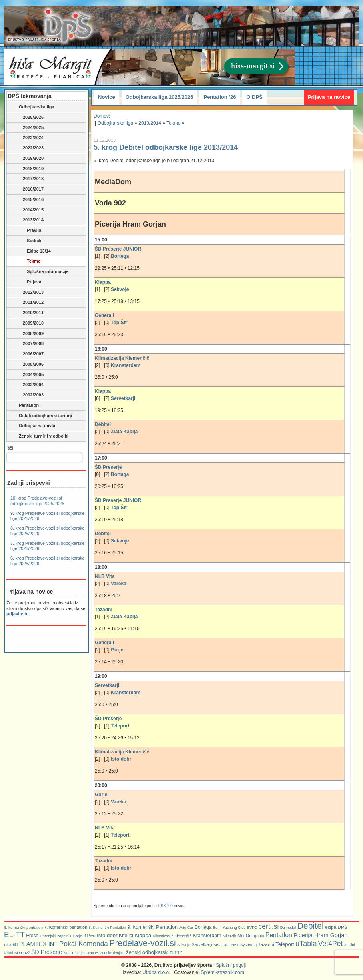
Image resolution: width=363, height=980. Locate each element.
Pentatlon (23, 406)
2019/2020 (29, 159)
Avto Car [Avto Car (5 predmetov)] (186, 928)
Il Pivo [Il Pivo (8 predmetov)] (90, 936)
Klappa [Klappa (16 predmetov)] (143, 935)
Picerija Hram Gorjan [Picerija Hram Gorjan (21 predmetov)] (320, 935)
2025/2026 (29, 118)
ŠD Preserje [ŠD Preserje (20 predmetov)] (47, 952)
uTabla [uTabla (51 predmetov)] (306, 944)
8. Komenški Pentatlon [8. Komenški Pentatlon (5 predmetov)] (107, 928)
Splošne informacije (42, 272)
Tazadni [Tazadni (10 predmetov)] (266, 944)
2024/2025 (29, 128)
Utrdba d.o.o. (156, 972)
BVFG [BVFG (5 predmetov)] (252, 928)
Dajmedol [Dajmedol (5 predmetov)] (288, 928)
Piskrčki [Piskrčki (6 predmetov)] (11, 945)
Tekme (28, 261)
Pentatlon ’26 (220, 97)
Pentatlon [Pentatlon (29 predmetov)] (279, 935)
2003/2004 (26, 385)
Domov (101, 116)
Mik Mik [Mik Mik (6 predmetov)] (229, 936)
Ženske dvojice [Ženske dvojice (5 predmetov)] (112, 953)
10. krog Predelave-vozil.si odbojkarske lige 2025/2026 (37, 501)
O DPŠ (254, 97)
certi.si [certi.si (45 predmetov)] (269, 926)
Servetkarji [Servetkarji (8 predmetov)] (202, 944)
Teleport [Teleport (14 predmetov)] (285, 944)
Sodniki (29, 241)
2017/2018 (29, 179)
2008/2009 (29, 334)
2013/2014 (29, 220)
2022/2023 (29, 148)
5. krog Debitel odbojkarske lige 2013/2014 (166, 147)
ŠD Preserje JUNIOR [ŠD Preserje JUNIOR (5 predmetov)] (81, 953)
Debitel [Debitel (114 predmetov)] (310, 926)
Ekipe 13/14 (33, 251)
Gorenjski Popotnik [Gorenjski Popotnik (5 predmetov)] (56, 936)
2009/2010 (29, 323)
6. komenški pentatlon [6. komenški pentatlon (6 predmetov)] (23, 927)
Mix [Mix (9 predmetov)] (241, 936)
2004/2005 (26, 375)
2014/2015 (29, 210)
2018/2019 (29, 169)
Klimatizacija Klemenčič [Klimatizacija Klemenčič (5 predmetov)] (172, 936)
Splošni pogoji (231, 965)
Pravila (28, 231)
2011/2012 (29, 303)
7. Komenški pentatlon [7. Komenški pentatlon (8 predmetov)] (66, 927)
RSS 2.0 (165, 906)
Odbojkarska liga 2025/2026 (160, 97)
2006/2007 (29, 354)
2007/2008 (29, 344)
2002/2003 (26, 395)
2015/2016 (29, 200)
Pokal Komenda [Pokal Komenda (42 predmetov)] (84, 944)
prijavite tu (18, 614)
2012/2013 (29, 293)
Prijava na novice (329, 97)
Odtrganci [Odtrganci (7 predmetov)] (255, 936)
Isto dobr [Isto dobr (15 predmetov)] (107, 935)
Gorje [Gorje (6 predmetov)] (77, 936)
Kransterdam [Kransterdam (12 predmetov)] (207, 936)
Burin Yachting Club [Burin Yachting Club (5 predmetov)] (229, 928)
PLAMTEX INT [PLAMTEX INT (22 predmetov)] (39, 944)
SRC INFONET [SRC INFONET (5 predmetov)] (226, 945)
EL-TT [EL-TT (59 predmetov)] (14, 935)
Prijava (28, 282)
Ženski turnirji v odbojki (38, 436)
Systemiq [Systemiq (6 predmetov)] (248, 945)
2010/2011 (29, 313)
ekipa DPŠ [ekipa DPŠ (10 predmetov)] (336, 927)
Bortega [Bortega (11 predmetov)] (203, 927)
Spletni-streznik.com (223, 972)
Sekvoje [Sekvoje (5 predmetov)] (184, 945)
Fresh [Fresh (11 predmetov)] (32, 936)
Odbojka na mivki (32, 426)
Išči (10, 448)
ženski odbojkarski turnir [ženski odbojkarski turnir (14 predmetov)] (154, 952)
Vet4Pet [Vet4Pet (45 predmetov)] (331, 944)
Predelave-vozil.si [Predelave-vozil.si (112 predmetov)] (142, 943)
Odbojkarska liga (31, 107)
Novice (107, 97)
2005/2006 (29, 365)
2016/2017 (29, 189)
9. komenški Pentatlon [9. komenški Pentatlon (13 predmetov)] (152, 927)
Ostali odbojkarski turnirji (40, 416)
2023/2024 (29, 138)
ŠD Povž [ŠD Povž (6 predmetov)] (22, 953)
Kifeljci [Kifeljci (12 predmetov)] (126, 936)
